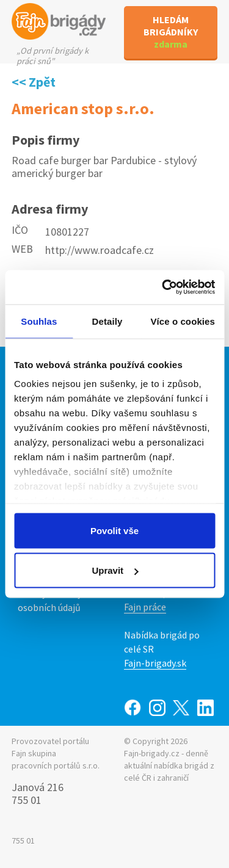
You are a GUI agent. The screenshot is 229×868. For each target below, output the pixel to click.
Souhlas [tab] (39, 321)
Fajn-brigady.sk (155, 663)
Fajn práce (145, 607)
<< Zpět (34, 82)
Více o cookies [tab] (183, 321)
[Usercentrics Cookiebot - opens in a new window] (163, 288)
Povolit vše (114, 530)
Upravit (115, 570)
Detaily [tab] (107, 321)
